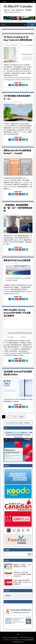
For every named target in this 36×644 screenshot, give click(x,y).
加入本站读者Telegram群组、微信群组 (18, 423)
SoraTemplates (30, 639)
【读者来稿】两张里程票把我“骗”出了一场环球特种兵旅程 (18, 208)
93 (16, 417)
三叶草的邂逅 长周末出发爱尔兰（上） (17, 97)
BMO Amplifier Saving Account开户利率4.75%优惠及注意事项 (17, 313)
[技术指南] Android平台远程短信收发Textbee (18, 373)
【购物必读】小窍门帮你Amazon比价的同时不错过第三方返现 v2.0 (22, 574)
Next (22, 417)
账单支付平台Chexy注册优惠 (17, 260)
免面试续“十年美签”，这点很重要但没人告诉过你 (22, 566)
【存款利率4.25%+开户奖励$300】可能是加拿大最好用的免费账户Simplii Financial (18, 435)
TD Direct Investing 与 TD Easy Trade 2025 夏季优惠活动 (18, 38)
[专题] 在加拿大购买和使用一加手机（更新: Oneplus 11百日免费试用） (22, 582)
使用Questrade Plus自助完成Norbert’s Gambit (17, 152)
